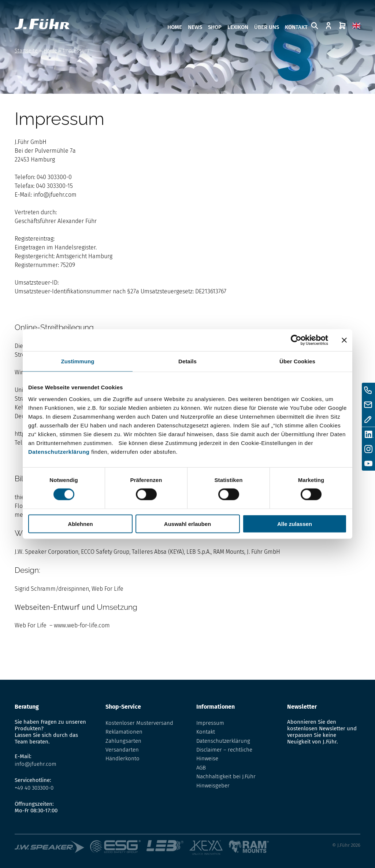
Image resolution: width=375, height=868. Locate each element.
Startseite (26, 51)
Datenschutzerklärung (59, 451)
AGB (201, 768)
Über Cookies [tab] (297, 361)
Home (175, 27)
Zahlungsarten (123, 741)
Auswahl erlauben (187, 524)
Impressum (210, 723)
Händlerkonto (122, 758)
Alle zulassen (295, 524)
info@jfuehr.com (55, 195)
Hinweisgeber (213, 786)
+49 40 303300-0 (34, 788)
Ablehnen (80, 524)
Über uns (267, 27)
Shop (215, 27)
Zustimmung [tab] (78, 361)
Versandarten (122, 750)
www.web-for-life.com (82, 625)
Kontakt (296, 27)
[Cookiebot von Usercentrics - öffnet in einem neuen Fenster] (296, 340)
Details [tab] (187, 361)
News (195, 27)
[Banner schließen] (344, 340)
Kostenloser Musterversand (139, 723)
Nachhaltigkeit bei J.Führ (226, 776)
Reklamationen (124, 732)
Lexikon (238, 27)
